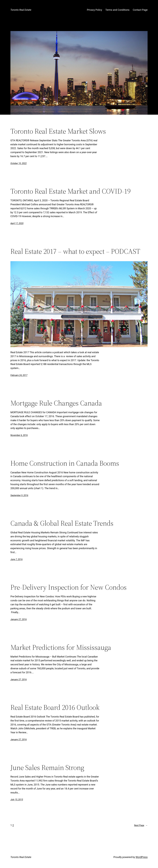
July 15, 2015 (17, 800)
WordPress (142, 857)
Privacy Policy (94, 10)
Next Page (141, 825)
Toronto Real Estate (21, 10)
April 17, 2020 (17, 223)
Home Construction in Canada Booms (65, 463)
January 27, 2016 (19, 619)
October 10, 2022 (19, 163)
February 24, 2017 (19, 375)
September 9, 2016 (19, 495)
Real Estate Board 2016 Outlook (55, 707)
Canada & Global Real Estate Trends (62, 523)
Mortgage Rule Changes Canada (56, 403)
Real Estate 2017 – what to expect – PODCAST (75, 251)
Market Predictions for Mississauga (61, 647)
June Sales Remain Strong (47, 767)
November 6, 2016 (19, 435)
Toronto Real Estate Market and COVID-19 (70, 191)
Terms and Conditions (117, 10)
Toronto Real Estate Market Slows (58, 131)
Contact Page (140, 10)
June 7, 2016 (16, 559)
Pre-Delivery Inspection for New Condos (69, 587)
